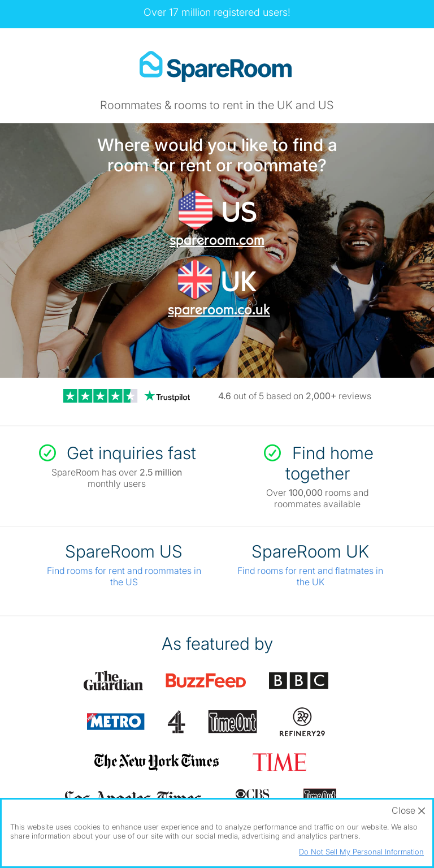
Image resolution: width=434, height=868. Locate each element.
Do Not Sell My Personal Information (361, 852)
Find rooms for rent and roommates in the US (124, 576)
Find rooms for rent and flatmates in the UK (310, 576)
